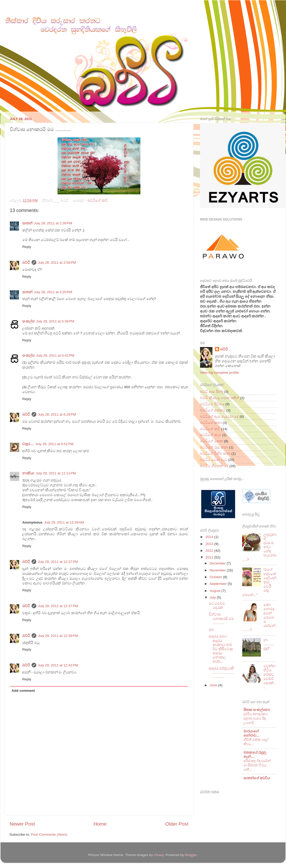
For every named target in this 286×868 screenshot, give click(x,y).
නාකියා (28, 473)
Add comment (23, 691)
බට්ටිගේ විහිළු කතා (215, 454)
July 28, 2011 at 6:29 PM (57, 414)
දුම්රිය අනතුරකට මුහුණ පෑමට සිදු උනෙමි (256, 718)
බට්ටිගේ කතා (211, 423)
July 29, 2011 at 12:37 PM (58, 562)
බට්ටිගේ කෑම (211, 435)
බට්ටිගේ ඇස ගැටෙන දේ (219, 417)
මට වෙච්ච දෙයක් (217, 605)
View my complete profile (219, 373)
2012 (210, 551)
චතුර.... (28, 444)
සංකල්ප (28, 321)
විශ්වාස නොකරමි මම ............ (221, 618)
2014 (210, 537)
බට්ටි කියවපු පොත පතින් (220, 398)
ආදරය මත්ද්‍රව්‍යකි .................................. (221, 672)
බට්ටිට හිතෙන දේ (214, 466)
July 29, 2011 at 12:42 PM (58, 665)
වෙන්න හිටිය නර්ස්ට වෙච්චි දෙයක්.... (270, 676)
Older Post (177, 824)
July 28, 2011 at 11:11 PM (56, 473)
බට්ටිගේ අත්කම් (213, 410)
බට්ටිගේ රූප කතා (214, 447)
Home (100, 824)
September (219, 584)
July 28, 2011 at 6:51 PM (54, 444)
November (218, 570)
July (213, 597)
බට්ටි (26, 263)
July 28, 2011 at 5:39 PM (55, 321)
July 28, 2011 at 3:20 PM (53, 292)
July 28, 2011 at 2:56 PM (57, 263)
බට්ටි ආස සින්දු (212, 392)
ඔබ (211, 630)
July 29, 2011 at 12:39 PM (58, 636)
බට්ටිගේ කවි (98, 200)
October (216, 577)
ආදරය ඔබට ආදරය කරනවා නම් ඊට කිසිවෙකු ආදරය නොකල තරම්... (221, 649)
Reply (27, 247)
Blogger (191, 855)
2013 (210, 544)
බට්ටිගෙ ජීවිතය (212, 404)
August (216, 591)
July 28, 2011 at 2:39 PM (53, 223)
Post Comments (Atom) (49, 834)
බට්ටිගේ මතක (212, 441)
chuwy (159, 855)
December (218, 563)
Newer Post (22, 824)
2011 (210, 557)
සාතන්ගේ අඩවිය (257, 778)
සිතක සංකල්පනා (257, 710)
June (214, 685)
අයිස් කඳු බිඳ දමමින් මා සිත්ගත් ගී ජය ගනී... (257, 765)
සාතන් (27, 223)
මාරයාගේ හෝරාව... (251, 733)
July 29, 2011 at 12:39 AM (64, 522)
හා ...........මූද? (269, 644)
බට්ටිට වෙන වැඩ (214, 460)
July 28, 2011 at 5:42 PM (55, 355)
